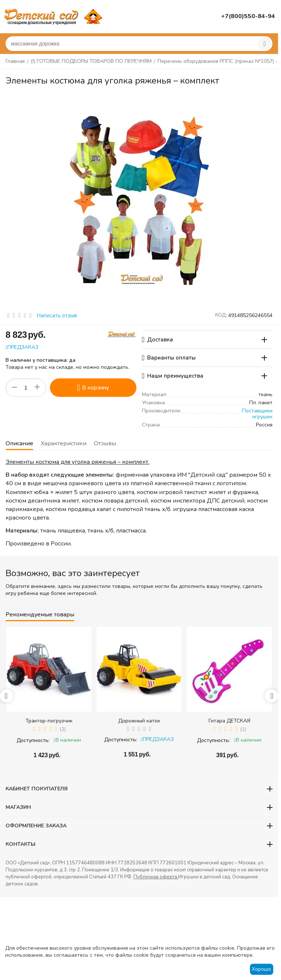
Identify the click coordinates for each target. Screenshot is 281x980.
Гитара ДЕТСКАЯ (229, 721)
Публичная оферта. (156, 877)
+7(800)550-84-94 (248, 16)
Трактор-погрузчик (49, 721)
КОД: (221, 315)
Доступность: (33, 740)
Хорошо (261, 969)
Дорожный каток (139, 721)
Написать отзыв (57, 315)
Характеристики (64, 443)
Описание (19, 443)
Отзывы (105, 443)
